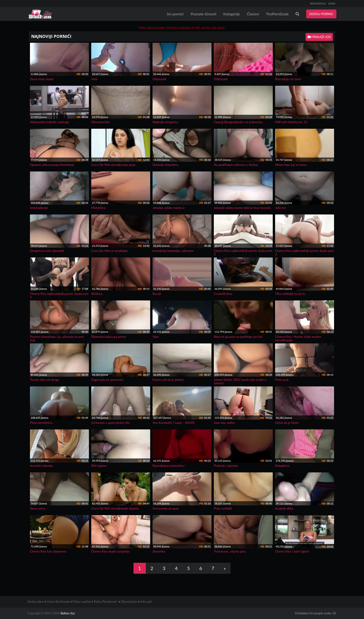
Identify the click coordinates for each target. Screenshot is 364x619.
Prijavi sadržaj (82, 602)
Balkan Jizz (68, 613)
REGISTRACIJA (318, 3)
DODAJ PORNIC (321, 14)
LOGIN (332, 3)
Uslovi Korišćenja (58, 602)
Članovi (253, 14)
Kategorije (232, 14)
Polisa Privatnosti (105, 602)
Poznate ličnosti (203, 14)
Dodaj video (36, 602)
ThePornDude (277, 14)
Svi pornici (175, 14)
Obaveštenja (129, 602)
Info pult (146, 602)
